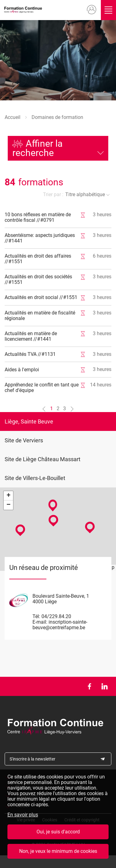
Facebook (89, 686)
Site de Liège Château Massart (43, 459)
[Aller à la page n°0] (44, 409)
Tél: (36, 616)
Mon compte (91, 10)
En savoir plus (23, 816)
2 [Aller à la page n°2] (58, 409)
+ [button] (9, 496)
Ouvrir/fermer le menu (109, 10)
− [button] (9, 505)
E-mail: (40, 622)
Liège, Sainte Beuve (29, 421)
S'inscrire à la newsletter (32, 759)
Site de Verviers (24, 440)
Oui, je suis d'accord (58, 833)
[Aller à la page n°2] (72, 409)
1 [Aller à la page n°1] (52, 409)
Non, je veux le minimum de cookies (58, 853)
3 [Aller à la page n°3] (64, 409)
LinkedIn (104, 686)
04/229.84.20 (56, 616)
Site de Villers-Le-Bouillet (35, 478)
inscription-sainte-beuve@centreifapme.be (60, 625)
